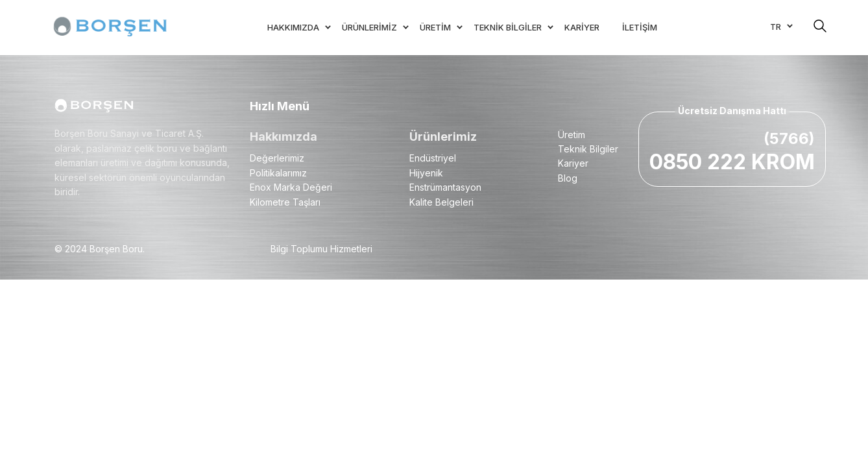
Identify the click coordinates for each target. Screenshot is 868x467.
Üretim (572, 135)
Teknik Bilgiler (588, 149)
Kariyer (573, 163)
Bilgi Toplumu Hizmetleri (321, 249)
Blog (568, 178)
